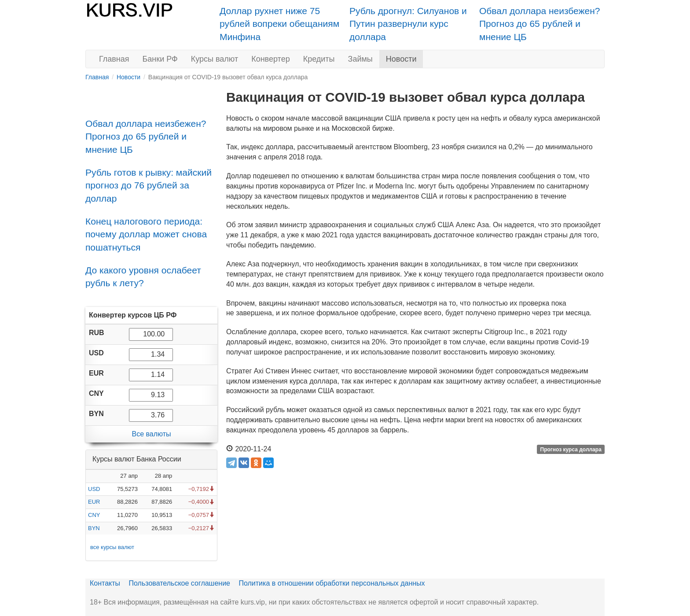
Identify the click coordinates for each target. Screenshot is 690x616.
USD (94, 489)
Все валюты (151, 434)
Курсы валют (215, 59)
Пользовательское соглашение (180, 583)
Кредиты (319, 59)
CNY (94, 515)
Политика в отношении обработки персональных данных (332, 583)
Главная (114, 59)
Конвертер (271, 59)
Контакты (105, 583)
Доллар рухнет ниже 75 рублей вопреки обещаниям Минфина (279, 24)
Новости (401, 59)
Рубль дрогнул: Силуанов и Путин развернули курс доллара (408, 24)
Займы (360, 59)
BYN (94, 528)
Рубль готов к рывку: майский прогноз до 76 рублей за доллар (149, 185)
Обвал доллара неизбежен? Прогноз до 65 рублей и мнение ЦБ (540, 24)
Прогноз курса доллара (571, 450)
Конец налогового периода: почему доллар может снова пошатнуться (146, 234)
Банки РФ (160, 59)
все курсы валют (112, 547)
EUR (94, 502)
